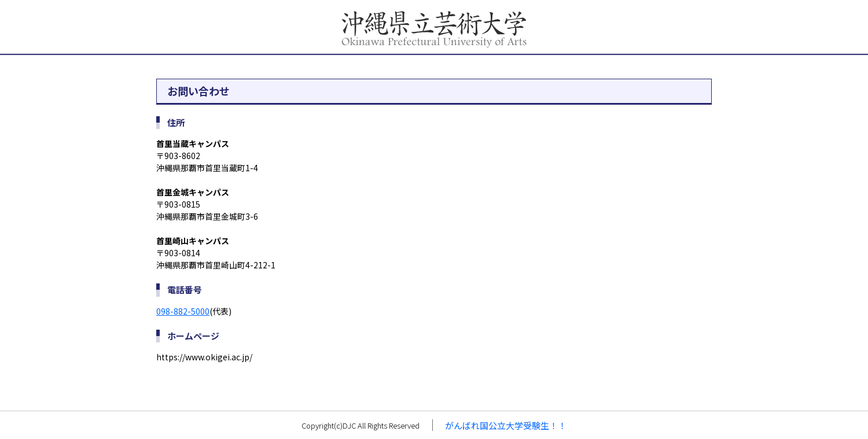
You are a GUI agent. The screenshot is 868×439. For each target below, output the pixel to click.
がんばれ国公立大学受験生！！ (506, 425)
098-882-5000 (183, 311)
